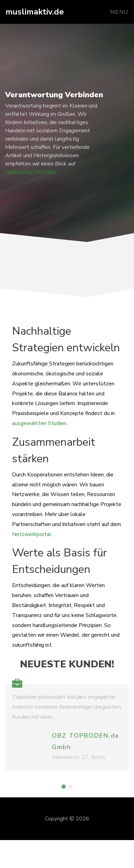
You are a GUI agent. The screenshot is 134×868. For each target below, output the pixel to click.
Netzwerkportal (32, 534)
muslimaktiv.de (35, 12)
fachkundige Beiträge (30, 172)
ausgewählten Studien (39, 423)
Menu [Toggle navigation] (119, 12)
